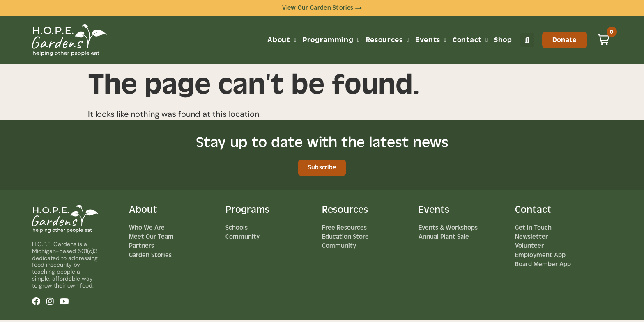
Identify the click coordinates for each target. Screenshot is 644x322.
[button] (527, 41)
